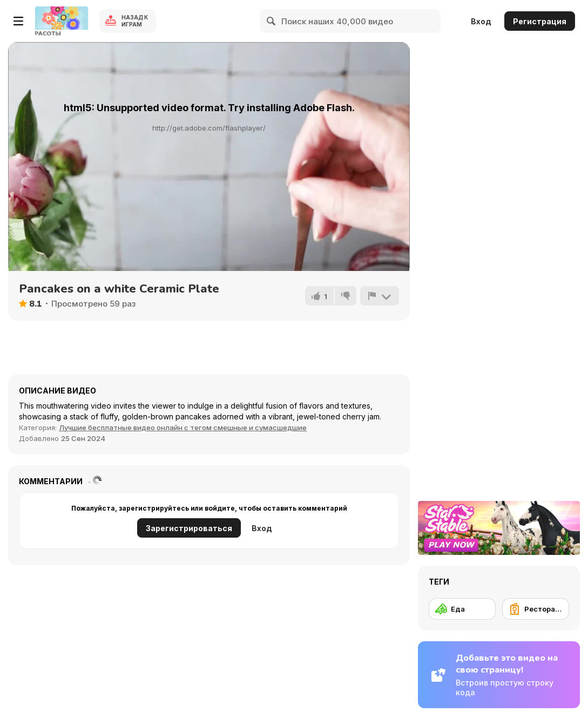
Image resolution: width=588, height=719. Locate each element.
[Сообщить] (380, 296)
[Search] (272, 21)
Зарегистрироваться (189, 528)
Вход (481, 21)
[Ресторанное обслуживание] (536, 609)
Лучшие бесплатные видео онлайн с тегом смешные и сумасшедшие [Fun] (183, 428)
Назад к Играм (135, 21)
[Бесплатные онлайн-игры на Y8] (62, 21)
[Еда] (462, 609)
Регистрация (540, 21)
